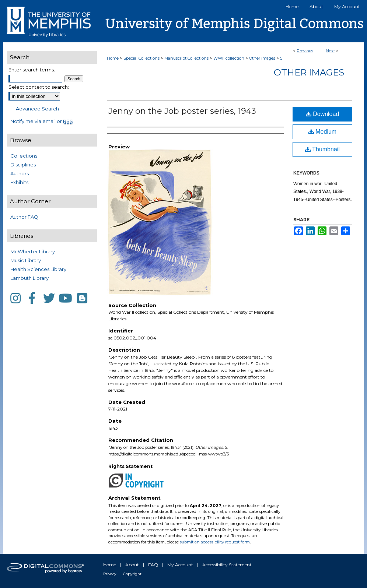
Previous (305, 51)
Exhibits (19, 182)
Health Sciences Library (38, 269)
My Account (180, 565)
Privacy (110, 574)
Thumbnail (322, 149)
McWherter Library (33, 251)
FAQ (153, 565)
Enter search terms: (32, 70)
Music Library (26, 260)
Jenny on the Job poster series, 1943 (182, 111)
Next (330, 51)
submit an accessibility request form (215, 542)
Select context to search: (39, 87)
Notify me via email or (42, 121)
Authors (20, 173)
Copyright (132, 574)
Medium (322, 132)
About (132, 565)
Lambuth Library (29, 278)
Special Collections (141, 58)
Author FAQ (24, 217)
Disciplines (23, 165)
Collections (24, 156)
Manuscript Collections (186, 58)
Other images (262, 58)
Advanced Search (37, 109)
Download (323, 114)
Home (113, 58)
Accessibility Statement (227, 565)
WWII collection (229, 58)
